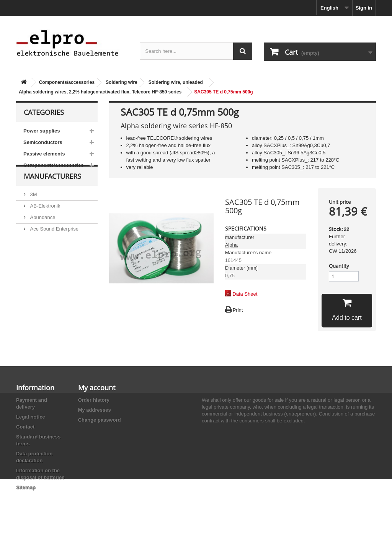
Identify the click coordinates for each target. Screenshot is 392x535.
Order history (94, 400)
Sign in (364, 8)
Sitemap (26, 487)
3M (33, 209)
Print (238, 310)
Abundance (42, 232)
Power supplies (42, 131)
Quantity (339, 266)
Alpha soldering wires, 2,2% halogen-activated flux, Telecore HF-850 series (100, 92)
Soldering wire (122, 82)
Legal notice (31, 417)
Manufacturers (52, 194)
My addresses (95, 410)
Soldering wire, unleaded (176, 82)
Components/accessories (67, 82)
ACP (34, 255)
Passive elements (44, 154)
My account (97, 388)
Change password (100, 420)
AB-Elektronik (44, 220)
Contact (25, 427)
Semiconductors (43, 142)
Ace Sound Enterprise (54, 243)
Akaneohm (41, 278)
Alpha (231, 245)
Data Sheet (245, 294)
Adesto (37, 266)
